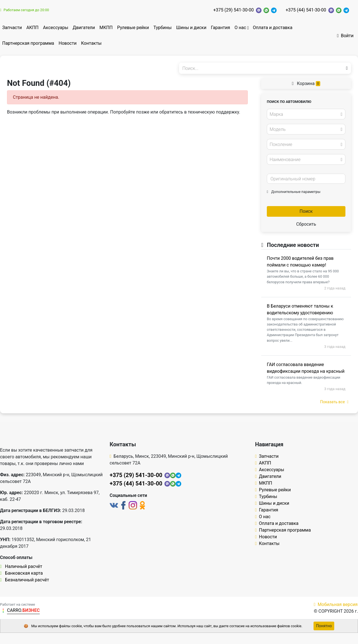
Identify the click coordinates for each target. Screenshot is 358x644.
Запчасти (12, 28)
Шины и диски (191, 28)
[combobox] (306, 114)
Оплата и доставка (273, 28)
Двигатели (84, 28)
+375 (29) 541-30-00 (234, 10)
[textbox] (305, 114)
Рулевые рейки (133, 28)
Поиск (306, 211)
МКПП (106, 28)
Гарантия (221, 28)
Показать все (334, 402)
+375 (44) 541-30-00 (306, 10)
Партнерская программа (28, 43)
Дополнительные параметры (294, 192)
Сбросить (306, 224)
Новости (68, 43)
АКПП (32, 28)
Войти (345, 36)
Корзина (306, 83)
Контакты (91, 43)
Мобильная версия (336, 604)
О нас (240, 28)
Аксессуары (56, 28)
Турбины (162, 28)
